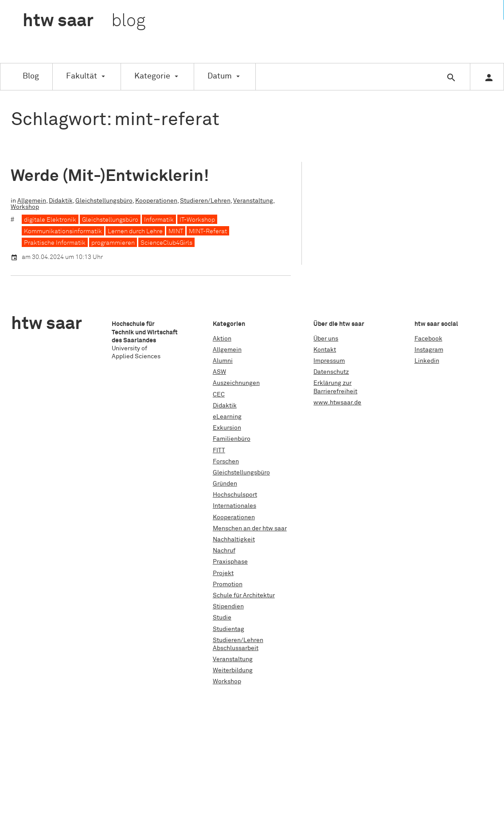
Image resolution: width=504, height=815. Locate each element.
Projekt (223, 573)
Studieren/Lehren (205, 201)
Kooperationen (156, 201)
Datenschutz (331, 372)
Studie (222, 618)
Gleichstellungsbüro (104, 201)
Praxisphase (230, 562)
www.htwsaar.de (337, 403)
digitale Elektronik (50, 220)
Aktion (222, 339)
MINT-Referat (208, 231)
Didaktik (61, 201)
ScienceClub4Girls (166, 243)
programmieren (113, 243)
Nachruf (224, 551)
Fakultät (82, 76)
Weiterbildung (233, 670)
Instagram (429, 350)
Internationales (234, 506)
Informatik (159, 220)
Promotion (228, 584)
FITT (219, 451)
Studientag (229, 629)
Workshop (25, 207)
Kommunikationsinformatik (63, 231)
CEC (219, 395)
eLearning (227, 417)
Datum (220, 76)
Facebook (428, 339)
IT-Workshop (197, 220)
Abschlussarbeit (236, 648)
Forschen (226, 462)
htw (84, 21)
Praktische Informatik (55, 243)
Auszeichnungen (236, 383)
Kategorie (152, 76)
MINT (176, 231)
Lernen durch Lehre (135, 231)
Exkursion (227, 428)
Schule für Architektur (244, 596)
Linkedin (427, 361)
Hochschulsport (235, 495)
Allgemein (32, 201)
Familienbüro (232, 439)
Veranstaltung (253, 201)
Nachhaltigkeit (234, 540)
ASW (219, 372)
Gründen (225, 484)
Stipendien (228, 607)
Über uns (326, 339)
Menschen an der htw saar (250, 529)
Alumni (223, 361)
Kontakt (325, 350)
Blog (31, 76)
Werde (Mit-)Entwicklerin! (110, 176)
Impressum (329, 361)
